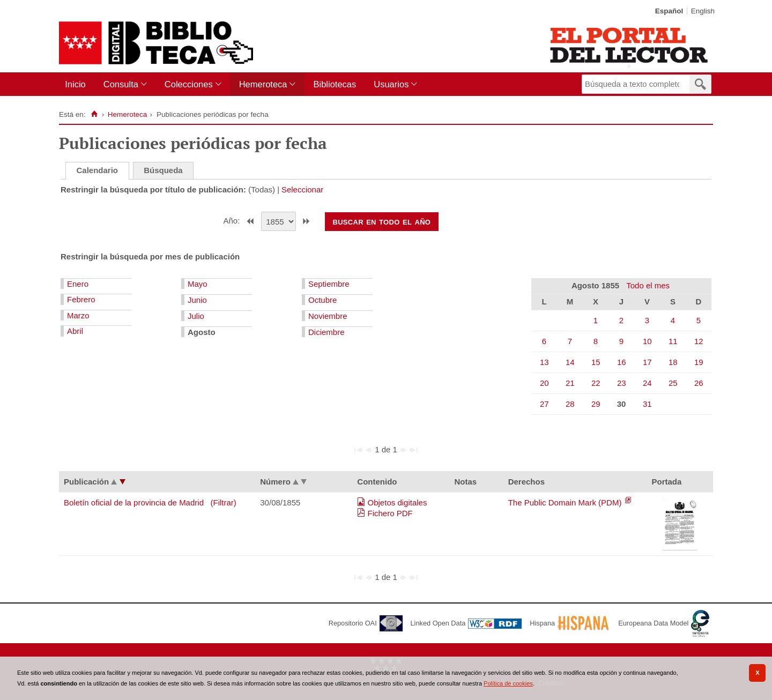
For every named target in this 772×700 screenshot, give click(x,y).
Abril (75, 331)
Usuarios (391, 84)
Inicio (75, 84)
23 (622, 383)
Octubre (322, 300)
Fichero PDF (390, 513)
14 (570, 362)
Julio (196, 316)
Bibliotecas (335, 84)
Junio (197, 300)
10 (647, 341)
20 (544, 383)
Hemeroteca (263, 84)
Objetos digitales (398, 502)
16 (622, 362)
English (703, 11)
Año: (233, 221)
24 (647, 383)
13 (544, 362)
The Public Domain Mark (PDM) (566, 502)
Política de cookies (508, 683)
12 (699, 341)
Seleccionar (302, 189)
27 (544, 404)
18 (673, 362)
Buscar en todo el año (381, 221)
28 (570, 404)
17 (647, 362)
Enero (78, 284)
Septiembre (329, 284)
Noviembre (328, 316)
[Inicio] (94, 114)
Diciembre (326, 332)
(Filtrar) (224, 502)
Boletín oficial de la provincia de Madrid (134, 502)
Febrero (81, 299)
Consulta (121, 84)
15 (596, 362)
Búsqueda (163, 170)
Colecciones (189, 84)
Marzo (78, 315)
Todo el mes (648, 285)
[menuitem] (77, 84)
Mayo (198, 284)
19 (699, 362)
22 (596, 383)
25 (673, 383)
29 (596, 404)
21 (570, 383)
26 (699, 383)
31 (647, 404)
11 (673, 341)
